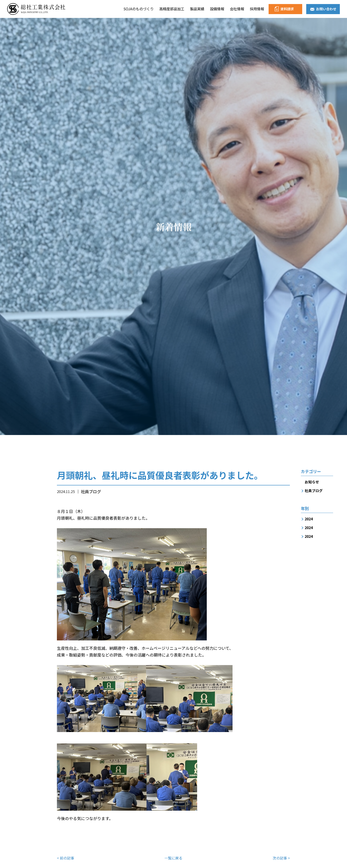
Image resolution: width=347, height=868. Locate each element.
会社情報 (237, 9)
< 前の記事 (66, 858)
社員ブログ (314, 491)
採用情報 (257, 9)
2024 (309, 519)
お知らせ (312, 482)
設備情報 (217, 9)
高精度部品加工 (172, 9)
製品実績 (197, 9)
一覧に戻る (173, 858)
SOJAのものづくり (139, 9)
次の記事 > (281, 858)
